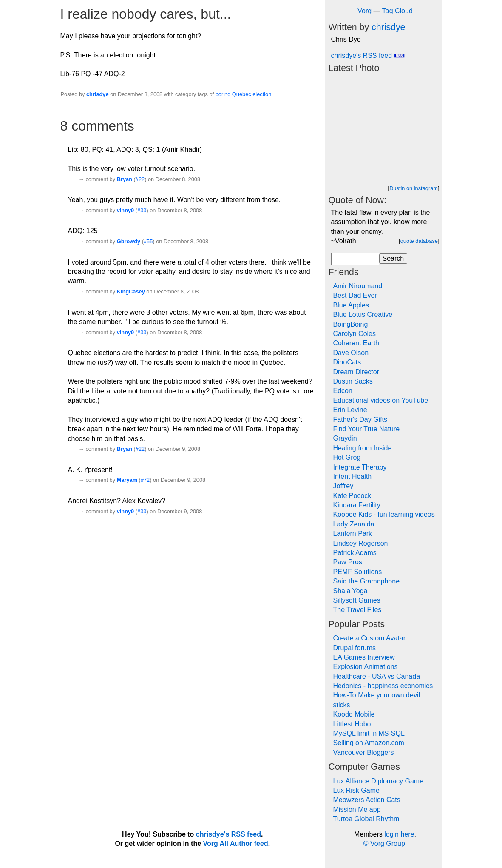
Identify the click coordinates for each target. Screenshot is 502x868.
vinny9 (126, 210)
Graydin (345, 438)
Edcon (343, 391)
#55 (148, 241)
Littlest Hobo (352, 724)
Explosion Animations (366, 667)
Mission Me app (357, 810)
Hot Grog (347, 457)
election (262, 94)
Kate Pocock (352, 496)
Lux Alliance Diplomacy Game (379, 781)
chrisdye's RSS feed (368, 55)
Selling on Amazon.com (369, 743)
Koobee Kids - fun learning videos (384, 514)
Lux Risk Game (356, 790)
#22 (140, 179)
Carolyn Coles (355, 334)
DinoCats (347, 362)
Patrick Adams (355, 553)
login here (399, 834)
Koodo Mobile (354, 714)
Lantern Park (353, 534)
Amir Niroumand (358, 286)
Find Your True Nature (367, 429)
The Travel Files (357, 610)
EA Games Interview (364, 657)
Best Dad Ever (355, 295)
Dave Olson (351, 353)
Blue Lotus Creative (363, 314)
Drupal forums (355, 648)
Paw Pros (348, 562)
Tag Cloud (397, 11)
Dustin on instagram (414, 188)
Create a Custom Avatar (369, 638)
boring (223, 94)
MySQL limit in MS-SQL (369, 733)
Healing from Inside (363, 448)
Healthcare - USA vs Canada (377, 676)
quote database (419, 241)
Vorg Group (388, 844)
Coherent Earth (356, 343)
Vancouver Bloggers (364, 753)
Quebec (242, 94)
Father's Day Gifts (360, 420)
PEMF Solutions (358, 572)
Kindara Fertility (357, 505)
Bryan (125, 179)
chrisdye (98, 94)
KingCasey (131, 292)
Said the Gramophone (367, 581)
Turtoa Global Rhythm (366, 819)
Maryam (127, 480)
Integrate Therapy (360, 467)
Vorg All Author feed (236, 844)
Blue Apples (351, 305)
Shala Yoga (350, 591)
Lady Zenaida (354, 524)
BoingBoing (351, 324)
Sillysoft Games (357, 600)
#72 (145, 480)
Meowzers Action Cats (367, 800)
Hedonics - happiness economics (383, 686)
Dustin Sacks (353, 381)
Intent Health (353, 477)
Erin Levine (350, 410)
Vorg (364, 11)
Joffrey (343, 486)
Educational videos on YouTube (381, 400)
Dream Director (356, 372)
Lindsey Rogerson (361, 543)
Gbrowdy (129, 241)
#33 (142, 210)
